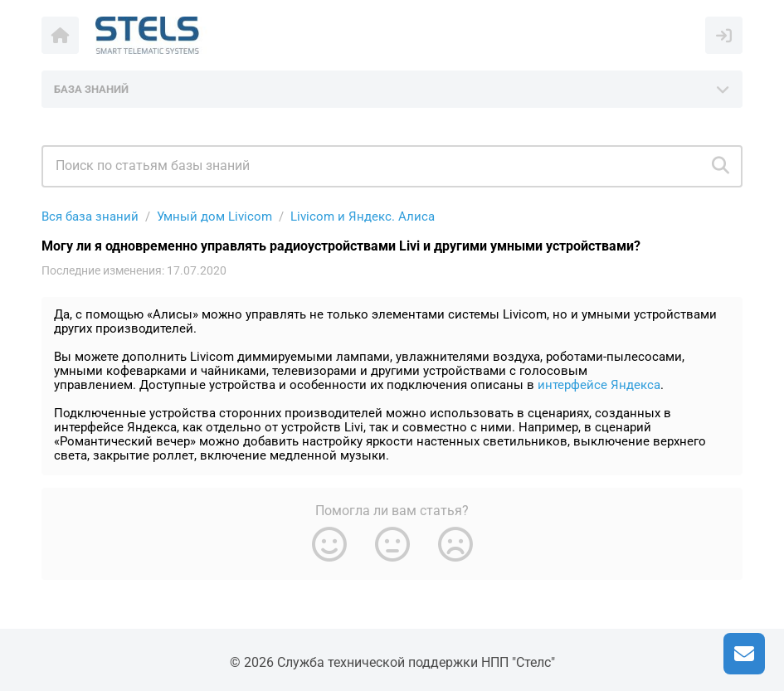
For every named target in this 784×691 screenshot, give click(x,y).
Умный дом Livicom (214, 217)
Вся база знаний (90, 217)
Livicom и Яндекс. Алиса (363, 217)
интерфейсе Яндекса (599, 385)
